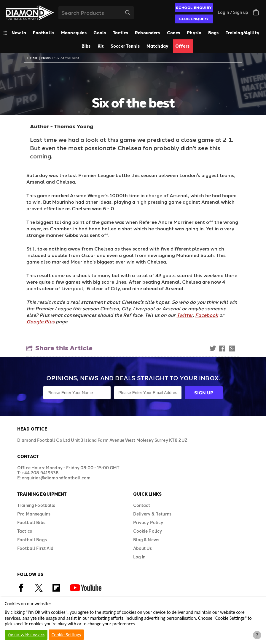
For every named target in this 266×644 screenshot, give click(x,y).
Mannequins (74, 33)
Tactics (121, 33)
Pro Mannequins (34, 514)
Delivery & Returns (152, 514)
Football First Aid (35, 548)
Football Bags (32, 540)
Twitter (185, 315)
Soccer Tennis (125, 46)
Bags (214, 33)
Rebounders (147, 33)
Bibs (86, 46)
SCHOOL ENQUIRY (194, 7)
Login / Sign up (233, 12)
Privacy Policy (148, 522)
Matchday (157, 46)
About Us (143, 548)
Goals (100, 33)
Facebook (207, 315)
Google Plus (40, 321)
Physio (194, 33)
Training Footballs (36, 505)
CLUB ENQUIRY (194, 19)
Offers (182, 46)
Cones (174, 33)
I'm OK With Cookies (26, 635)
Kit (101, 46)
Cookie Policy (148, 531)
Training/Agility (243, 33)
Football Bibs (31, 522)
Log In (139, 557)
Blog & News (146, 540)
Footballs (44, 33)
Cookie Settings (66, 635)
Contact (142, 505)
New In (19, 33)
